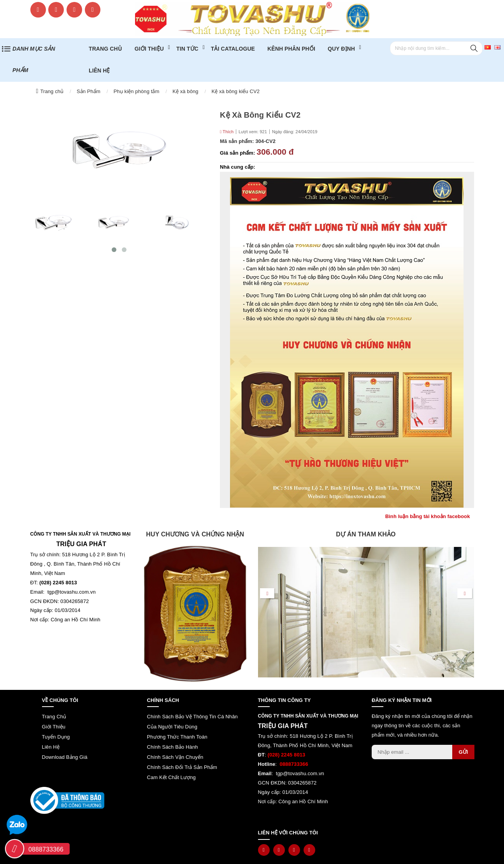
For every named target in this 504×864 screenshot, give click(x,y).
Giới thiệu (149, 49)
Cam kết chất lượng (171, 777)
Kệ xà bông (185, 91)
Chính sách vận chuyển (175, 757)
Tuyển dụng (56, 737)
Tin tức (187, 49)
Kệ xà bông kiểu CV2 (235, 91)
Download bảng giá (65, 757)
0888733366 (46, 849)
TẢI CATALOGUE (233, 49)
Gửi (463, 752)
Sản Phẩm (89, 91)
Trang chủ (105, 49)
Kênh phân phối (291, 49)
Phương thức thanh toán (177, 737)
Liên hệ (99, 71)
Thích (227, 132)
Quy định (341, 49)
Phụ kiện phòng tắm (137, 91)
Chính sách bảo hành (173, 747)
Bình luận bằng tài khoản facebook (428, 516)
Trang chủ (52, 91)
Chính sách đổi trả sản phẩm (182, 767)
